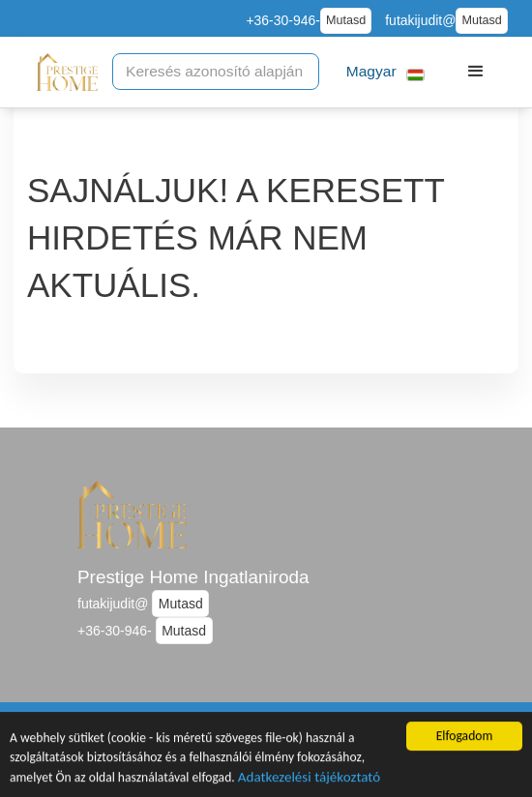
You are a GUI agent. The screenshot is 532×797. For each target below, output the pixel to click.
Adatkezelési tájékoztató (309, 780)
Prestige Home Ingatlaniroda (193, 577)
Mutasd (346, 20)
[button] (383, 72)
